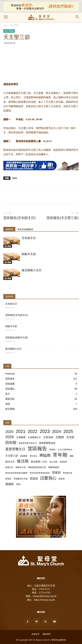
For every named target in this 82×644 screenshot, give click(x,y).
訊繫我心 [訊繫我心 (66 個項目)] (48, 478)
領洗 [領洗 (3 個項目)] (18, 484)
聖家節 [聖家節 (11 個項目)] (56, 473)
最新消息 (10, 399)
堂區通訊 (10, 389)
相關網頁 (9, 229)
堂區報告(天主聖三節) (63, 218)
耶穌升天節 (29, 254)
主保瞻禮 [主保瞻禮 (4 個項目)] (21, 437)
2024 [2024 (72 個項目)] (57, 431)
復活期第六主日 (32, 270)
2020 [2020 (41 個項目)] (9, 432)
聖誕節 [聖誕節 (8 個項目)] (34, 478)
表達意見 (35, 634)
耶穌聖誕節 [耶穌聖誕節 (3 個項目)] (54, 467)
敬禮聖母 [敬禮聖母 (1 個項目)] (63, 462)
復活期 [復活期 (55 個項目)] (23, 461)
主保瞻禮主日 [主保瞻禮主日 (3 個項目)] (34, 437)
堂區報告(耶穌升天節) (17, 338)
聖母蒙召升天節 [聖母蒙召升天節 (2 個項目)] (21, 479)
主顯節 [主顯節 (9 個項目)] (60, 437)
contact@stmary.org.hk (44, 596)
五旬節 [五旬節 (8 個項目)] (70, 437)
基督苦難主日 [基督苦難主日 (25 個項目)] (15, 449)
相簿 (8, 404)
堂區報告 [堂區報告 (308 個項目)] (37, 448)
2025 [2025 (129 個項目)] (68, 431)
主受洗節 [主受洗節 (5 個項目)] (48, 437)
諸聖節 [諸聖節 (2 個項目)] (62, 479)
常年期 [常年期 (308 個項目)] (60, 455)
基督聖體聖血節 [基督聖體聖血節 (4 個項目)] (47, 443)
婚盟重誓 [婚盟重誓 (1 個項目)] (24, 456)
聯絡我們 (47, 634)
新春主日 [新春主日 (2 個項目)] (9, 467)
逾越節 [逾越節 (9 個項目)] (10, 484)
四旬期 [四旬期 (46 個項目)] (11, 443)
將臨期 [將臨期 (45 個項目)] (45, 455)
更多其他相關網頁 (25, 229)
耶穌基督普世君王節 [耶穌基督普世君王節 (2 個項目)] (37, 467)
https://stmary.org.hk (44, 600)
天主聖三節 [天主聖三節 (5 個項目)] (12, 456)
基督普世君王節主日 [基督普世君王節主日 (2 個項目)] (28, 443)
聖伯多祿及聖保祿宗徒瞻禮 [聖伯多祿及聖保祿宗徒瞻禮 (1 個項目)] (16, 473)
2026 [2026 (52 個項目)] (10, 437)
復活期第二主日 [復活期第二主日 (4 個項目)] (39, 462)
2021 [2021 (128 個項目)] (21, 431)
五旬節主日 (29, 238)
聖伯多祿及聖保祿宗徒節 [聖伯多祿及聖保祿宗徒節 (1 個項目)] (40, 473)
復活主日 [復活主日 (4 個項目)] (10, 462)
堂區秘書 (10, 384)
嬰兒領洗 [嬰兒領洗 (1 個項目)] (33, 456)
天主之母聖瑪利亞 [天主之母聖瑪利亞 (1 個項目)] (65, 450)
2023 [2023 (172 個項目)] (45, 431)
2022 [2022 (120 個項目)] (33, 431)
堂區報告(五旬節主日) (19, 218)
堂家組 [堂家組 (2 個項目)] (52, 450)
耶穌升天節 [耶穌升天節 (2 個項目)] (21, 467)
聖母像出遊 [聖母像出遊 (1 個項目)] (68, 473)
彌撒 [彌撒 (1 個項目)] (71, 456)
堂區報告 (10, 379)
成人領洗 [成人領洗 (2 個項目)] (53, 462)
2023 (15, 178)
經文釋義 (14, 25)
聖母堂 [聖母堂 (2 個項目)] (8, 479)
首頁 (5, 25)
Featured (10, 374)
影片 (8, 394)
